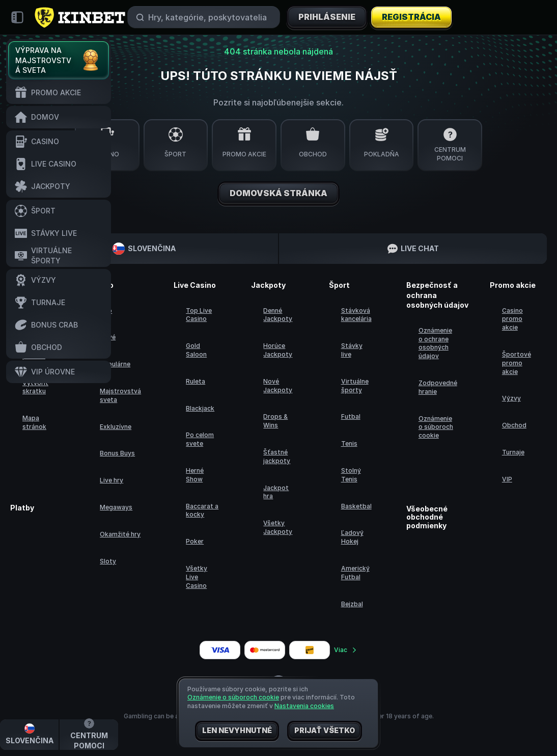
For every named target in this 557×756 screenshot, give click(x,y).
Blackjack (200, 408)
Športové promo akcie (517, 363)
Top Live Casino (199, 315)
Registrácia (412, 17)
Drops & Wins (275, 421)
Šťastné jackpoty (277, 456)
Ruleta (196, 381)
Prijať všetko (325, 731)
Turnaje (513, 452)
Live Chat (413, 249)
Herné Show (195, 475)
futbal (351, 416)
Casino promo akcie (512, 319)
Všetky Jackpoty (278, 527)
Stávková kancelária (356, 315)
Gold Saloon (196, 350)
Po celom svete (200, 439)
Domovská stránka (278, 194)
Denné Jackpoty (278, 315)
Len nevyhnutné (237, 731)
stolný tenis (351, 475)
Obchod (514, 425)
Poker (195, 541)
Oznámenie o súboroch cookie (436, 427)
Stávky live (352, 350)
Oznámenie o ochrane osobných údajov (435, 343)
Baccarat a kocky (202, 510)
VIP (507, 479)
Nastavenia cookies (304, 706)
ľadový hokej (352, 537)
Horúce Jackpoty (278, 350)
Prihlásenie (327, 17)
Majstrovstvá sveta (120, 395)
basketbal (356, 506)
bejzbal (352, 604)
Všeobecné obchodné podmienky (427, 518)
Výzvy (511, 398)
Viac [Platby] (346, 650)
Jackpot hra (276, 492)
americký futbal (355, 573)
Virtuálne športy (355, 386)
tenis (349, 443)
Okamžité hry (120, 534)
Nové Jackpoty (278, 386)
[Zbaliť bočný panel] (17, 17)
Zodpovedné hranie (438, 387)
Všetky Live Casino (197, 577)
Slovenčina (144, 249)
